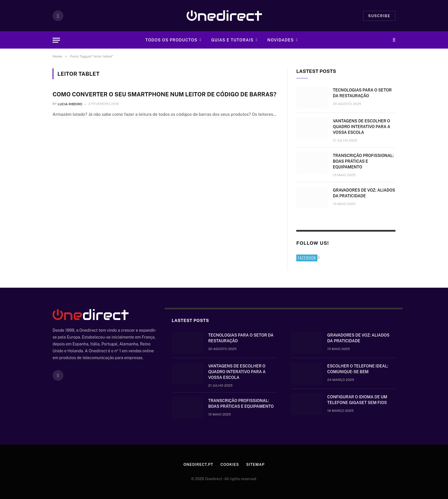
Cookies (230, 465)
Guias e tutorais (232, 40)
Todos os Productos (171, 40)
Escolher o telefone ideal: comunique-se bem (358, 369)
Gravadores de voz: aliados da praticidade (364, 193)
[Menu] (56, 40)
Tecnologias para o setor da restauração (362, 93)
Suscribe (379, 16)
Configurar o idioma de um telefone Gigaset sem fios (357, 400)
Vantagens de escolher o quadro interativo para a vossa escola (362, 127)
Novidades (281, 40)
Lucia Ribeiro (70, 104)
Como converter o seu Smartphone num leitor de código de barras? (164, 94)
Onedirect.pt (198, 465)
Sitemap (255, 465)
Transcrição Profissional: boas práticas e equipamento (363, 161)
